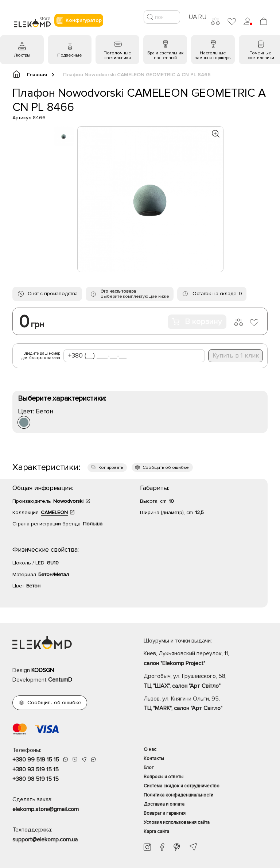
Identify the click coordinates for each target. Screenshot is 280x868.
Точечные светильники (261, 55)
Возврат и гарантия (165, 813)
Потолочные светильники (117, 55)
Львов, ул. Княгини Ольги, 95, (206, 704)
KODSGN (43, 670)
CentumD (60, 680)
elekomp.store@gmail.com (46, 809)
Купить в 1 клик (236, 355)
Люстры (22, 55)
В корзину (197, 322)
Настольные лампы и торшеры (213, 55)
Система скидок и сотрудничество (182, 786)
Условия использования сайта (177, 822)
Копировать (111, 468)
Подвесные (70, 55)
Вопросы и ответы (164, 777)
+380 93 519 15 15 (36, 769)
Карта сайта (156, 832)
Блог (149, 768)
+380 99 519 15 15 (36, 760)
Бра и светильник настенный (165, 55)
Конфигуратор (79, 20)
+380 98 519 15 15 (36, 779)
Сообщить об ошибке (166, 468)
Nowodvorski (68, 501)
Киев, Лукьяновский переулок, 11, (206, 659)
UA (193, 17)
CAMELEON (54, 512)
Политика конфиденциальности (178, 795)
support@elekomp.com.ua (45, 840)
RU (202, 17)
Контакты (154, 759)
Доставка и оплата (164, 804)
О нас (150, 749)
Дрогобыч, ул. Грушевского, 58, (206, 682)
